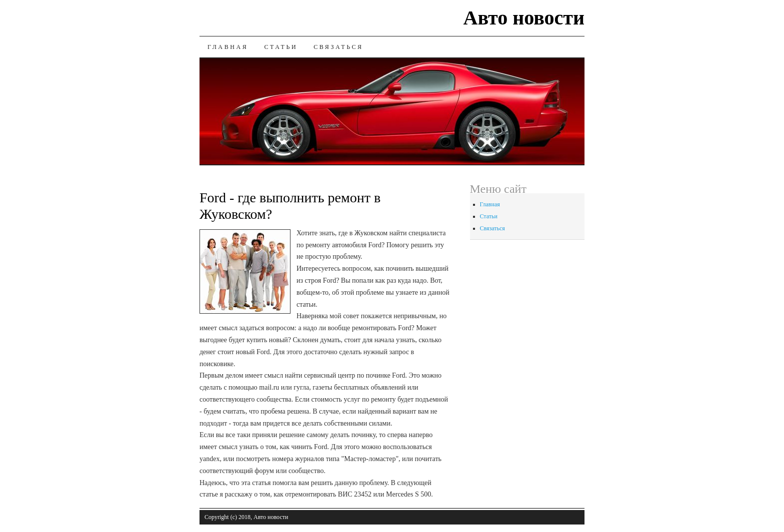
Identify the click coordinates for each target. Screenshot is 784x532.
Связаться (338, 47)
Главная (228, 47)
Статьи (281, 47)
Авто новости (524, 18)
